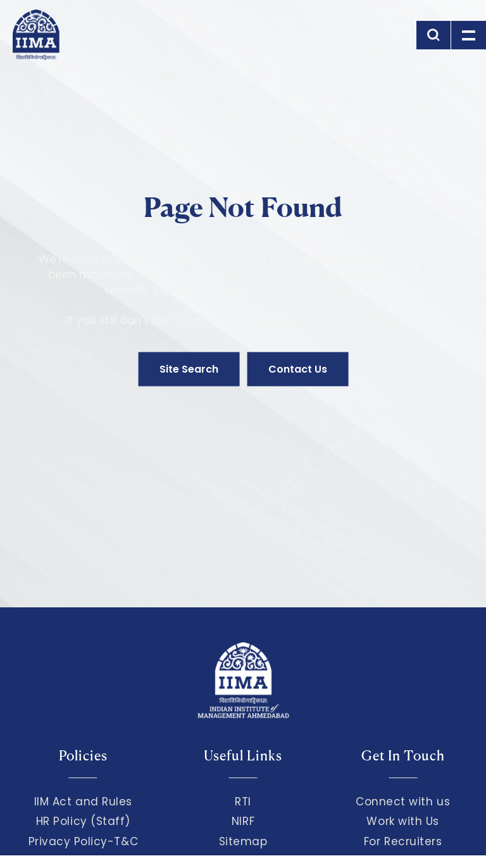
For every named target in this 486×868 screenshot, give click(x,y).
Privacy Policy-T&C (84, 841)
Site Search (189, 369)
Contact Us (298, 369)
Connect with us (403, 802)
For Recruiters (403, 841)
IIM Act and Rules (83, 802)
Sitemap (243, 841)
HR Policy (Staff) (83, 821)
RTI (243, 802)
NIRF (243, 821)
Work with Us (402, 821)
